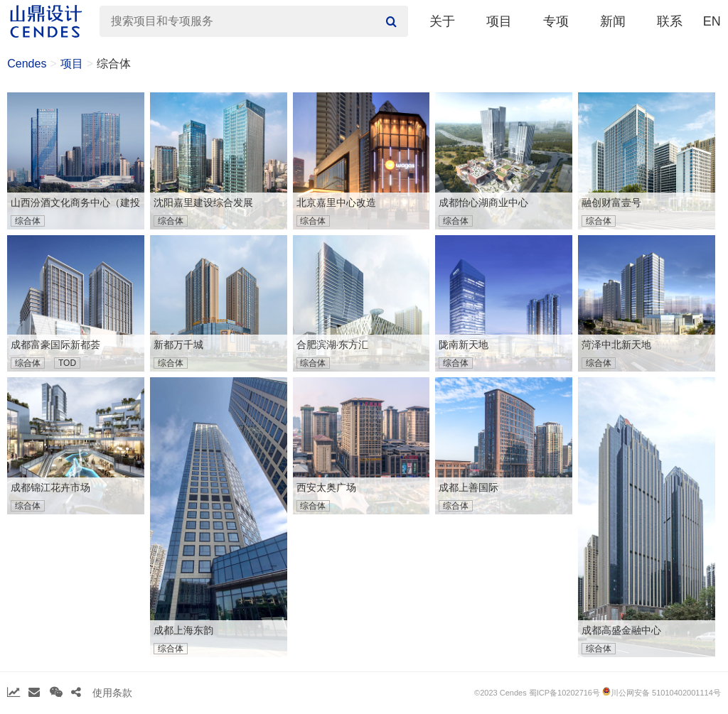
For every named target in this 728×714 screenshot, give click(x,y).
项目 (499, 21)
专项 (556, 21)
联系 (670, 21)
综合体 (114, 64)
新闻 (613, 21)
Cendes (27, 64)
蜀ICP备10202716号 (564, 693)
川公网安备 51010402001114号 (662, 692)
